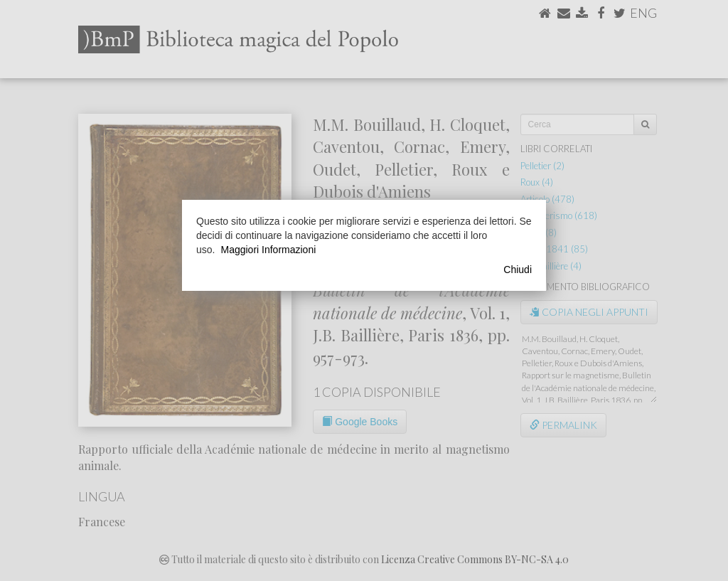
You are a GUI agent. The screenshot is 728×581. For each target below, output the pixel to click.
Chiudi (518, 270)
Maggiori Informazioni (268, 250)
